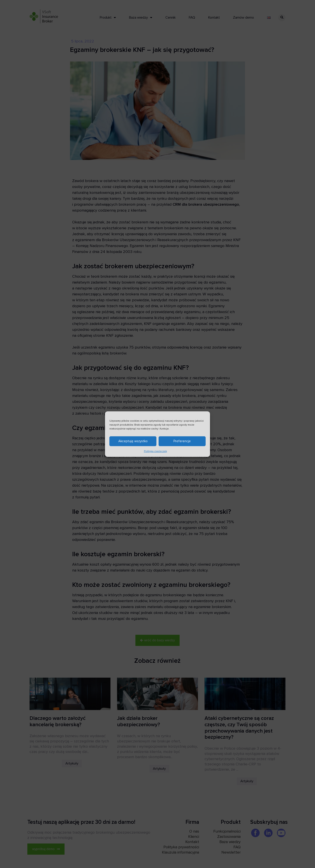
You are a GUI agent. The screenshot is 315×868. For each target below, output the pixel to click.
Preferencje (182, 441)
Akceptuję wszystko (133, 441)
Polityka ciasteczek (155, 451)
